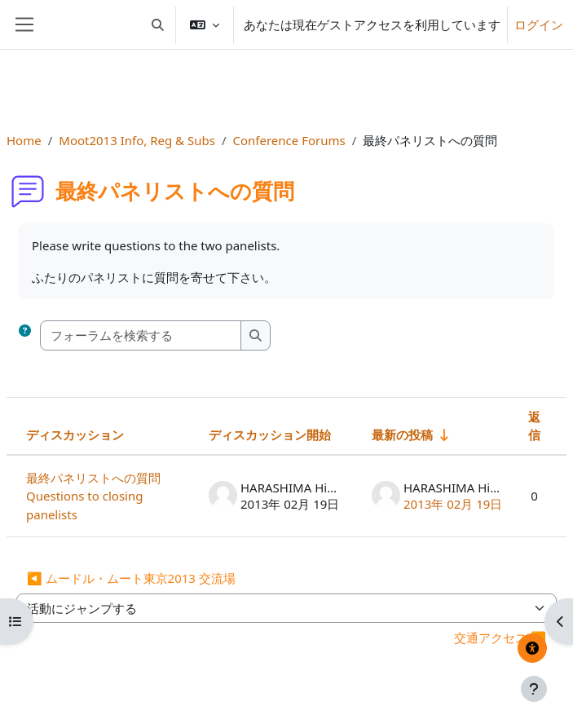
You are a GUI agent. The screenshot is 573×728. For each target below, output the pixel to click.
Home (24, 140)
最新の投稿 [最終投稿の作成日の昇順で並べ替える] (402, 435)
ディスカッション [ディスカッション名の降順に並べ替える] (75, 435)
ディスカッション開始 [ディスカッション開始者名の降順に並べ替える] (270, 435)
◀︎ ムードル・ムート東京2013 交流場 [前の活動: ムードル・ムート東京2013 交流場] (131, 578)
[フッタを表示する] (534, 689)
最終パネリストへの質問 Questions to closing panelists (99, 496)
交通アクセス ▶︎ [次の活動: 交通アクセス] (500, 638)
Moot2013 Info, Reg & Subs (137, 140)
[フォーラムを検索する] (141, 335)
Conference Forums (289, 140)
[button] (159, 24)
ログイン (539, 24)
